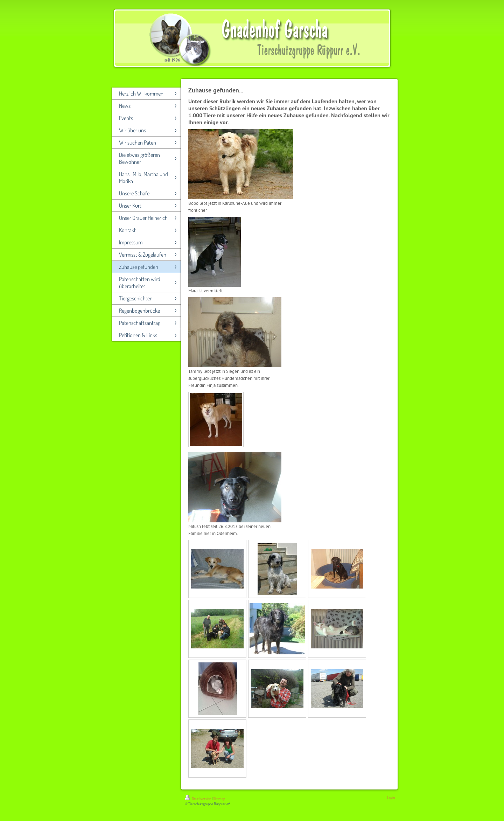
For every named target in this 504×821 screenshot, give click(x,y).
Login (391, 798)
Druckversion (198, 799)
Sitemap (219, 799)
